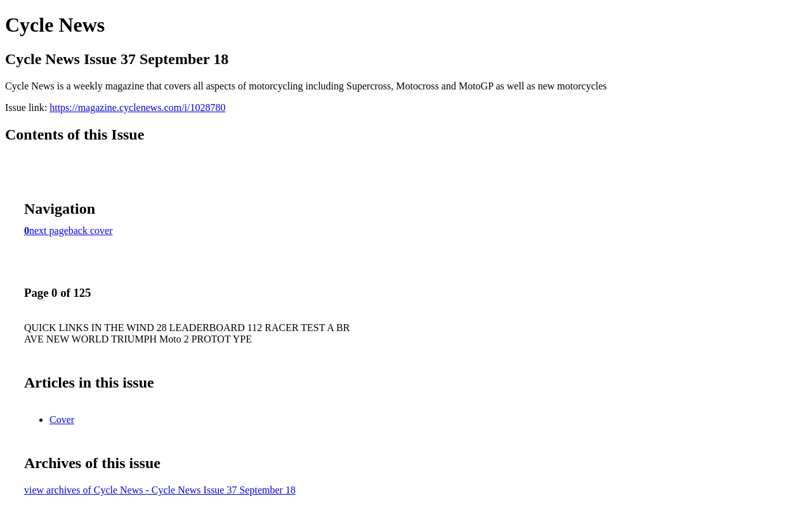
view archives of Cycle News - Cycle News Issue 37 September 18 (160, 490)
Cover (62, 420)
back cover (91, 231)
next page (49, 231)
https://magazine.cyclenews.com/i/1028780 (137, 108)
